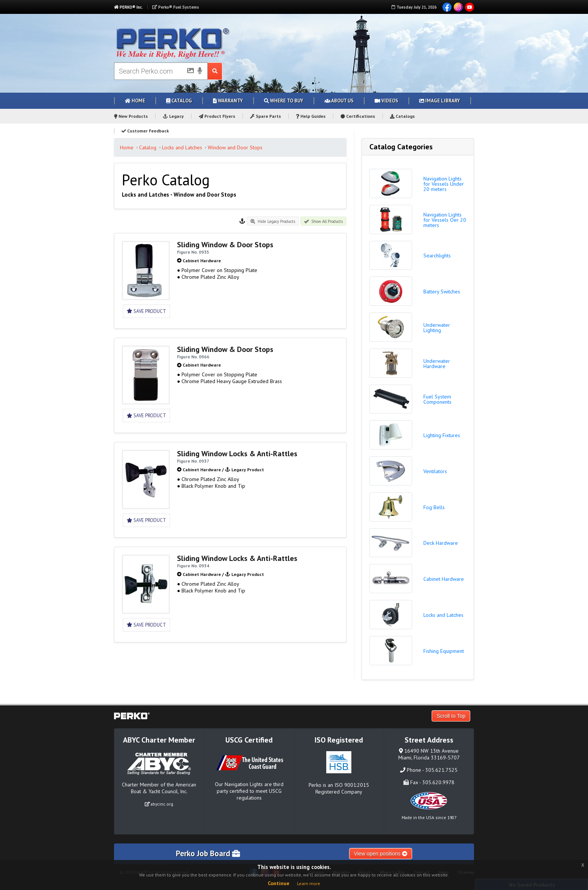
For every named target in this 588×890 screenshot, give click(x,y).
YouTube (469, 7)
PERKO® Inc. (128, 7)
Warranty (228, 101)
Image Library (440, 101)
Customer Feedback (145, 131)
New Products (131, 116)
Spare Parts (265, 116)
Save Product (146, 311)
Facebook (447, 7)
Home (135, 101)
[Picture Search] (188, 72)
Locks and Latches (182, 147)
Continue (279, 883)
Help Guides (311, 116)
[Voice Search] (200, 71)
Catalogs (402, 116)
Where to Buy (284, 101)
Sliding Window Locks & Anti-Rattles (237, 454)
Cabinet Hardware (202, 261)
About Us (339, 101)
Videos (386, 101)
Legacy (173, 116)
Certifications (358, 116)
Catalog (179, 101)
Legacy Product (248, 470)
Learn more (309, 883)
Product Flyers (217, 116)
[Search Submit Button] (215, 71)
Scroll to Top (451, 716)
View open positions (381, 854)
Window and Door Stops (235, 147)
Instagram (458, 7)
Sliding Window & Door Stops (225, 245)
